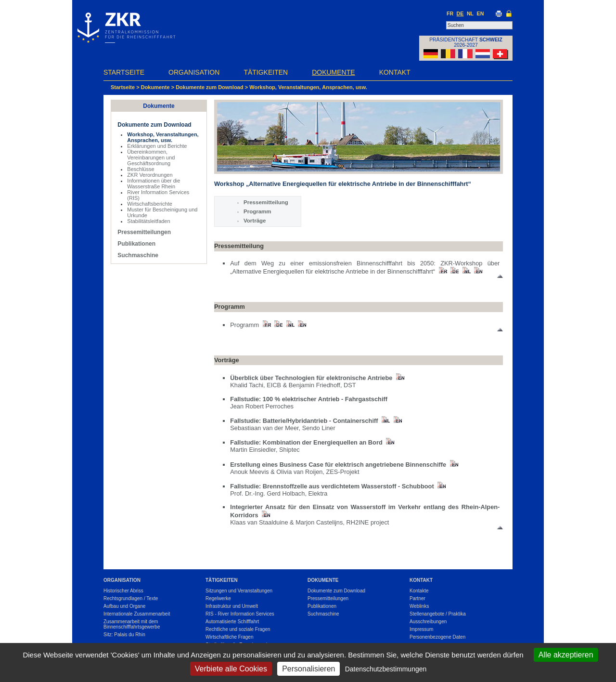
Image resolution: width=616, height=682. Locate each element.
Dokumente (333, 72)
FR (450, 13)
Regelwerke (218, 598)
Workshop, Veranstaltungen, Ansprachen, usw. (308, 87)
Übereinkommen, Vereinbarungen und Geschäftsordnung (151, 157)
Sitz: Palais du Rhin (124, 635)
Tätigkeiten (266, 72)
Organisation (194, 72)
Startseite (124, 72)
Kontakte (419, 591)
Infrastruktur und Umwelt (232, 606)
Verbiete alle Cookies (231, 669)
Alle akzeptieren (566, 655)
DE (460, 13)
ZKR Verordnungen (150, 175)
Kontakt (395, 72)
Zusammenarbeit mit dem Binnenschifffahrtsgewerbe (132, 624)
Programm (257, 211)
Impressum (421, 629)
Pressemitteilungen (144, 232)
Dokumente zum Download (210, 87)
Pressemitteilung (266, 202)
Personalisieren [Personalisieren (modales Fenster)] (308, 669)
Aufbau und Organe (124, 606)
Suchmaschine (138, 255)
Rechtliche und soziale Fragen (238, 629)
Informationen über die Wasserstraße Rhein (154, 184)
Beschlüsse (141, 169)
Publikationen (136, 244)
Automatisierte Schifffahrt (232, 622)
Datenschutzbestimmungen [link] (386, 669)
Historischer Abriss (123, 591)
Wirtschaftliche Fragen (229, 637)
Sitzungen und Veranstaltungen (239, 591)
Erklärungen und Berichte (157, 146)
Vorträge (255, 221)
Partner (417, 598)
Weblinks (419, 606)
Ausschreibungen (428, 622)
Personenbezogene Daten (437, 637)
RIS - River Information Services (240, 614)
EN (481, 13)
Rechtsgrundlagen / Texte (131, 598)
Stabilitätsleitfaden (148, 221)
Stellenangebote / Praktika (438, 614)
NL (470, 13)
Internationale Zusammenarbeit (137, 614)
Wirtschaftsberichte (150, 204)
